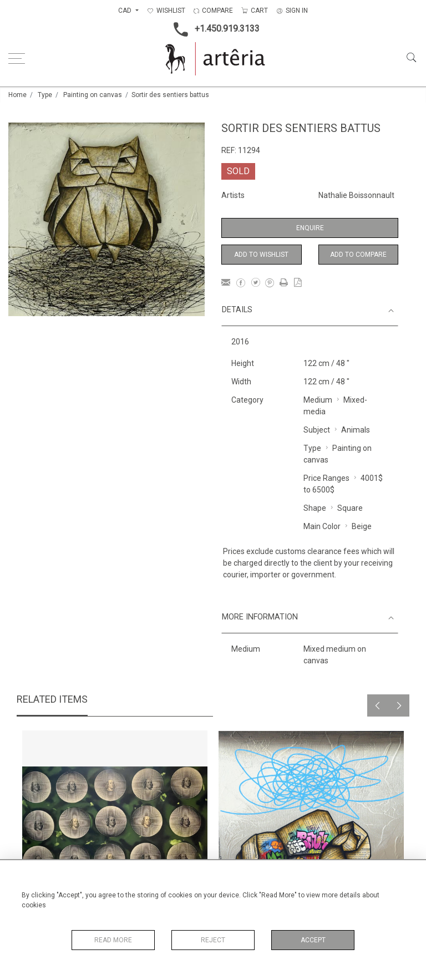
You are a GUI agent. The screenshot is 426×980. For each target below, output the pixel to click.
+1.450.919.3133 (213, 29)
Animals (356, 430)
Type (45, 95)
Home (17, 95)
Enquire (310, 228)
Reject (213, 940)
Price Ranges (326, 478)
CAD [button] (126, 11)
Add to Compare (358, 255)
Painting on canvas (93, 95)
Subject (317, 430)
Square (350, 508)
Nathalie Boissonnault (356, 195)
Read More (113, 940)
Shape (315, 508)
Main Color (322, 526)
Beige (362, 526)
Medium (318, 400)
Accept (313, 940)
